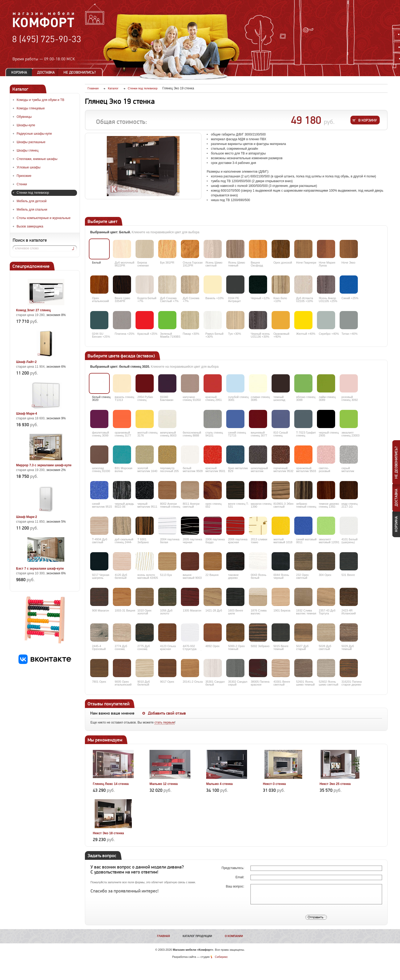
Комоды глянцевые (31, 108)
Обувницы (24, 117)
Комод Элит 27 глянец (33, 310)
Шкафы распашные (31, 142)
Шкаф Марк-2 (26, 517)
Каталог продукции (197, 936)
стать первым (165, 722)
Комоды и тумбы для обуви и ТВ (40, 100)
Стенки (22, 184)
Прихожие (24, 176)
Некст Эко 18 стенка (108, 833)
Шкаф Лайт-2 (26, 362)
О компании (234, 936)
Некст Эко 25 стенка (335, 784)
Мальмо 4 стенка (219, 784)
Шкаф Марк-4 (26, 414)
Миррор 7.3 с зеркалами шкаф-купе (44, 465)
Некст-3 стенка (274, 784)
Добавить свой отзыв (167, 713)
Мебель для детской (32, 201)
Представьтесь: (233, 868)
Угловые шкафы (28, 167)
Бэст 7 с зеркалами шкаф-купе (40, 569)
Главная (164, 936)
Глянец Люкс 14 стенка (111, 784)
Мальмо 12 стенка (164, 784)
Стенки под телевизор (33, 193)
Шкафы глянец (28, 151)
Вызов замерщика (30, 226)
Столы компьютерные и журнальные (44, 218)
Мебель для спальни (32, 210)
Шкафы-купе (26, 125)
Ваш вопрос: (236, 886)
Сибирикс (221, 957)
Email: (240, 877)
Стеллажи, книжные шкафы (37, 159)
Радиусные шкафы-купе (34, 134)
